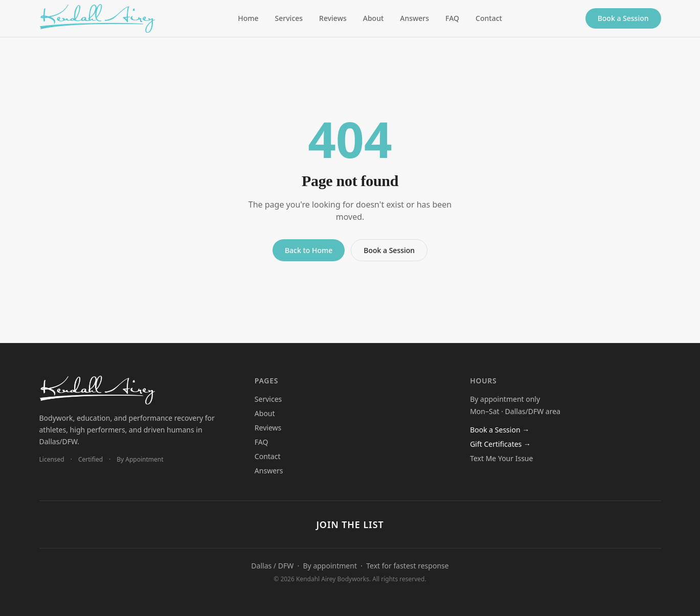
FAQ (452, 18)
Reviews (333, 18)
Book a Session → (500, 430)
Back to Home (309, 250)
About (374, 18)
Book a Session (623, 18)
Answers (414, 18)
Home (248, 18)
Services (289, 18)
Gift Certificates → (500, 444)
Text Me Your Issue (501, 458)
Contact (489, 18)
